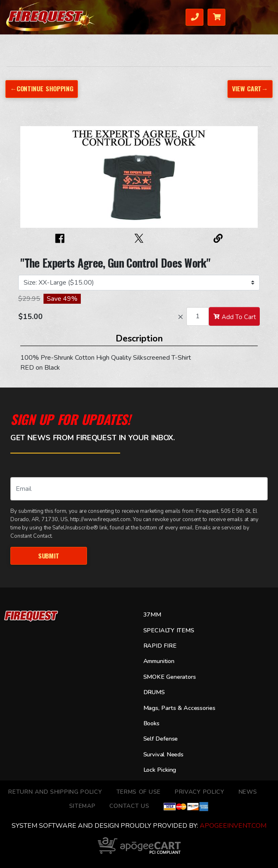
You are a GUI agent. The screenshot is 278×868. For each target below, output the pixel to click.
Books (151, 723)
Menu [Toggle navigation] (262, 16)
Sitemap (82, 806)
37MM (152, 614)
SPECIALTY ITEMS (169, 630)
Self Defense (161, 739)
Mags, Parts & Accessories (179, 708)
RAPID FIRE (160, 646)
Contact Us (129, 806)
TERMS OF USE (139, 792)
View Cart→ (250, 88)
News (248, 792)
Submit (49, 556)
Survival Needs (163, 754)
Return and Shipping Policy (55, 792)
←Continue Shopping (41, 88)
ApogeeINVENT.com (233, 826)
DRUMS (154, 692)
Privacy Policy (200, 792)
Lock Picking (160, 770)
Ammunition (159, 661)
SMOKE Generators (170, 677)
